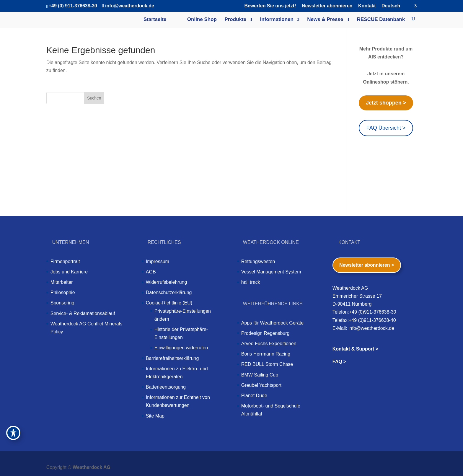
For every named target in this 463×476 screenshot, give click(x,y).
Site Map (155, 416)
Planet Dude (254, 396)
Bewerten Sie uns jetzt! (270, 6)
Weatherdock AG (92, 467)
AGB (151, 272)
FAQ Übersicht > (386, 128)
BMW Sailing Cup (260, 375)
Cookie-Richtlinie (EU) (169, 303)
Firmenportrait (65, 261)
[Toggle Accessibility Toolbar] (13, 433)
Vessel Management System (271, 272)
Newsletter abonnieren (327, 6)
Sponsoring (62, 303)
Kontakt (367, 6)
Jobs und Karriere (69, 272)
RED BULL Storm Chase (267, 364)
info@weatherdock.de (371, 328)
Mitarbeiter (62, 282)
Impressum (158, 261)
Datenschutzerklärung (169, 292)
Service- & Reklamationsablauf (83, 313)
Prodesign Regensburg (265, 333)
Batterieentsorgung (166, 387)
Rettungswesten (258, 261)
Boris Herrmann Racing (266, 354)
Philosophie (63, 292)
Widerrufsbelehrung (167, 282)
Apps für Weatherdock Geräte (272, 323)
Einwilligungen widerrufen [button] (181, 348)
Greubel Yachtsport (261, 385)
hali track (251, 282)
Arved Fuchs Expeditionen (269, 344)
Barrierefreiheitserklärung (172, 358)
